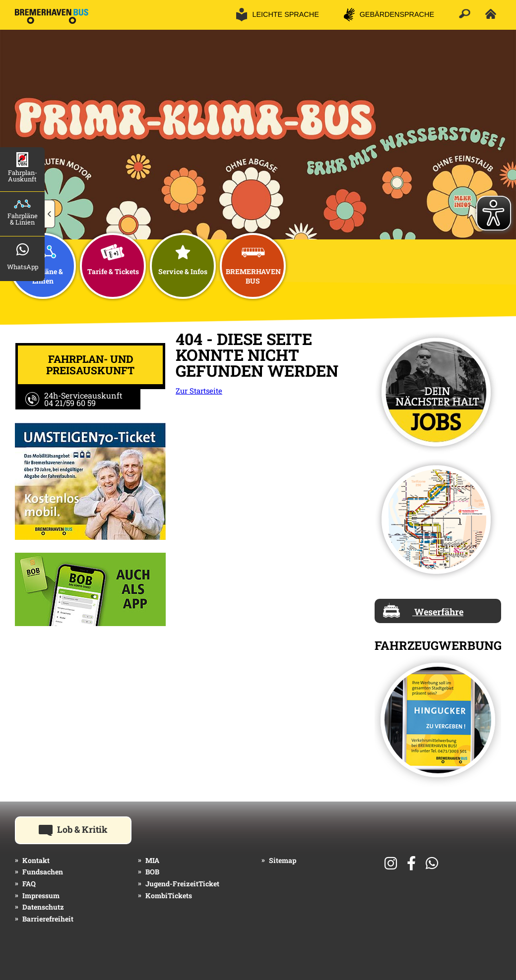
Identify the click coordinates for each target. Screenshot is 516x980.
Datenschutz (43, 907)
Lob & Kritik (85, 829)
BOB (152, 872)
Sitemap (283, 860)
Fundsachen (43, 872)
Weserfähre (423, 610)
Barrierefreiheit (48, 919)
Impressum (41, 895)
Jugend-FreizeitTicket (182, 884)
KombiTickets (169, 895)
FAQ (29, 884)
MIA (152, 860)
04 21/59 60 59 (70, 403)
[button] (50, 214)
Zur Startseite (199, 391)
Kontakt (36, 860)
